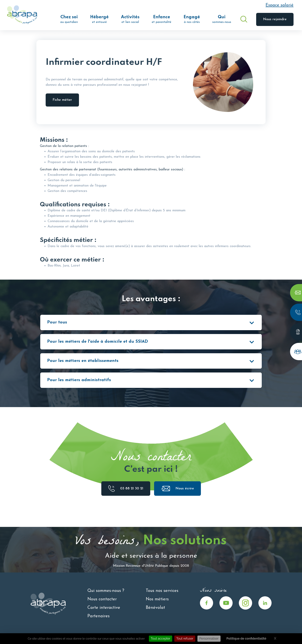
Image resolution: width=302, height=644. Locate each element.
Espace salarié (280, 5)
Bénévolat (155, 608)
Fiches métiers (121, 33)
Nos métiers (98, 33)
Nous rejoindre (275, 19)
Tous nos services (162, 591)
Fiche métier (62, 100)
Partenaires (99, 616)
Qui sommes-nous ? (106, 591)
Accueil (50, 33)
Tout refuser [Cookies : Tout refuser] (185, 639)
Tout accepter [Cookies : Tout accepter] (161, 639)
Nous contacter (102, 599)
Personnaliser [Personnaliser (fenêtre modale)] (209, 639)
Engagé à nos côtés (73, 33)
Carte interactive (104, 608)
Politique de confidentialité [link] (246, 639)
